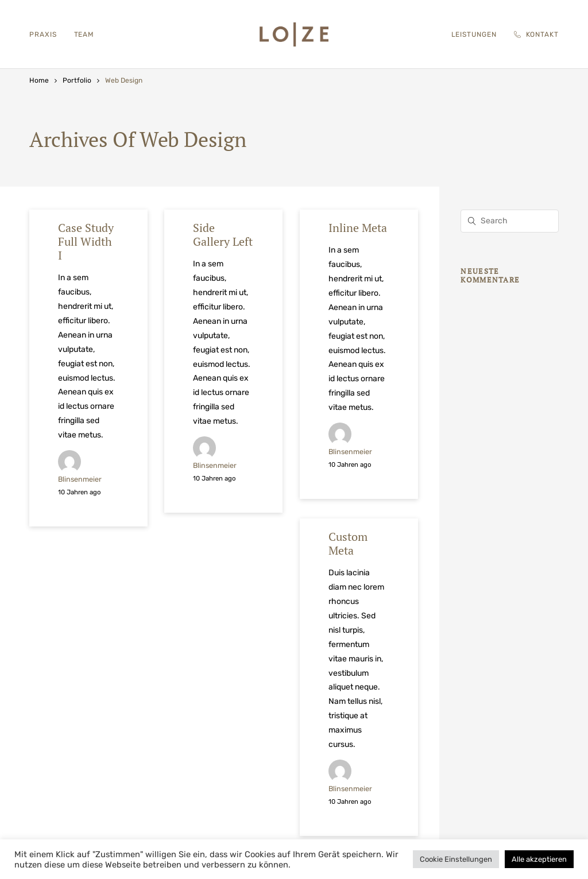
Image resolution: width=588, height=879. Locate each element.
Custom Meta (348, 543)
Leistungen (474, 34)
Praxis (43, 34)
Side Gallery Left (223, 235)
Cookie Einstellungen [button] (456, 859)
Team (84, 34)
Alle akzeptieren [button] (539, 859)
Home (39, 80)
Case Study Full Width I (86, 241)
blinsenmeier (80, 479)
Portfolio (77, 80)
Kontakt (536, 34)
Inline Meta (358, 228)
